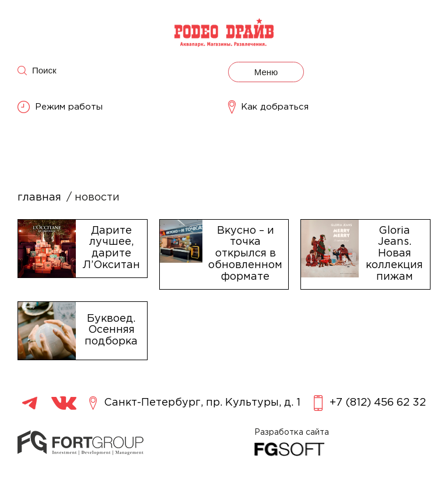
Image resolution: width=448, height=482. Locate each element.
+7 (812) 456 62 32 (370, 403)
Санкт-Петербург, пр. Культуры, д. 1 (195, 403)
